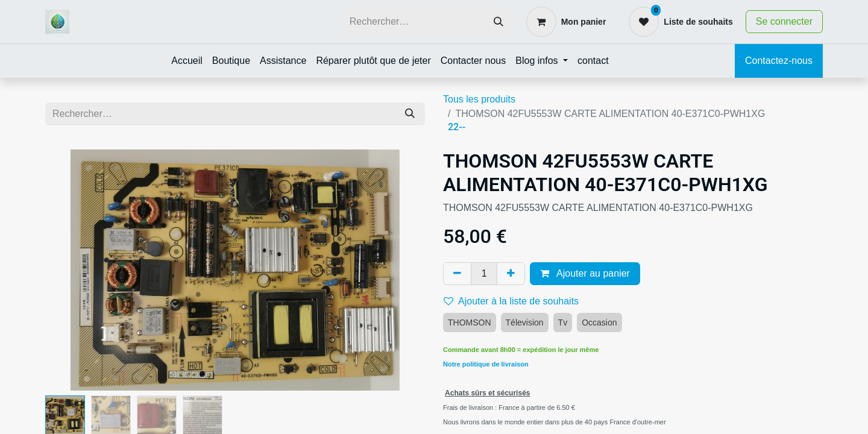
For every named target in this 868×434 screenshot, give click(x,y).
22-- (457, 127)
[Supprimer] (457, 274)
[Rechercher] (498, 22)
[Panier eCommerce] (566, 22)
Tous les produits (479, 99)
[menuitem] (187, 61)
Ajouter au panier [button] (585, 273)
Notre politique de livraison (486, 364)
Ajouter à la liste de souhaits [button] (511, 301)
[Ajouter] (511, 274)
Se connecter (784, 21)
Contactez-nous (779, 61)
